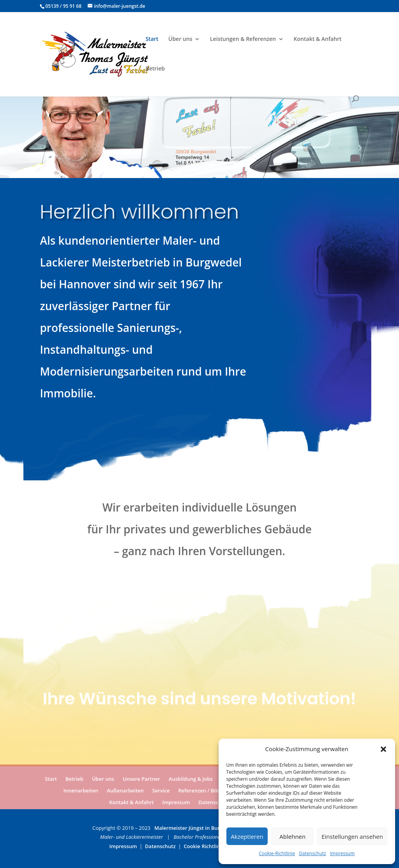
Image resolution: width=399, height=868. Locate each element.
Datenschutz (312, 853)
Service (161, 791)
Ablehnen (292, 836)
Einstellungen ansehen (352, 836)
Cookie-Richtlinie (277, 853)
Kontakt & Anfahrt (318, 39)
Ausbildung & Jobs (191, 780)
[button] (383, 749)
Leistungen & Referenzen (243, 39)
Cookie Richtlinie (204, 846)
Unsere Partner (141, 780)
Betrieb (155, 69)
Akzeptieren (247, 836)
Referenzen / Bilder (202, 791)
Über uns (180, 39)
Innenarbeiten (81, 791)
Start (152, 39)
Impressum (342, 853)
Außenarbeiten (125, 791)
